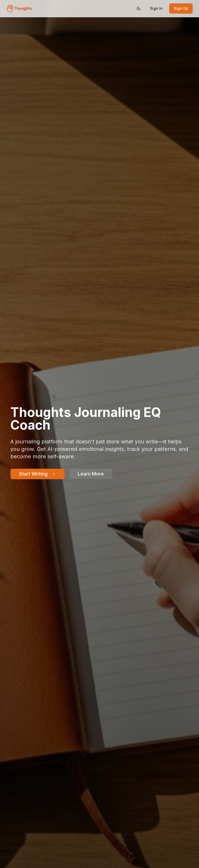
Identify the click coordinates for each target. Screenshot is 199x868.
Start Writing (38, 474)
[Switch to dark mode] (139, 8)
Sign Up (181, 8)
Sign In (156, 8)
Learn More (91, 474)
